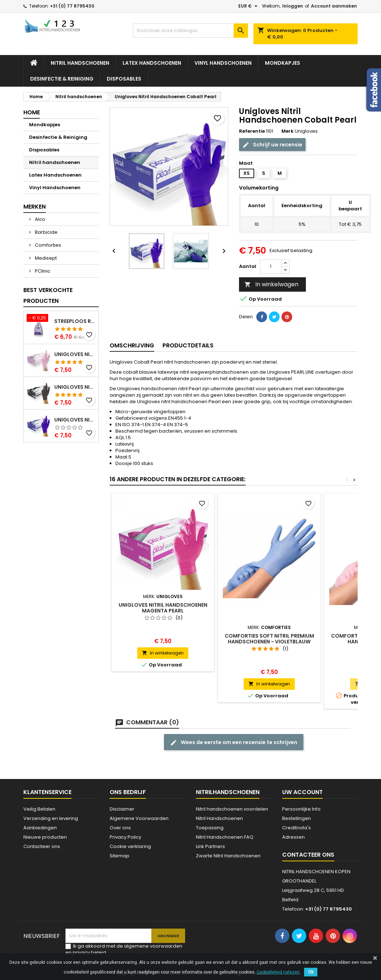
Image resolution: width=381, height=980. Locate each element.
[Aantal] (271, 266)
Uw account (302, 792)
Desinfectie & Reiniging (62, 79)
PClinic (42, 271)
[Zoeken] (190, 31)
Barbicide (46, 232)
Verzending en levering (51, 818)
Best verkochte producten (48, 295)
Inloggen (293, 6)
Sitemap (120, 856)
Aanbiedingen (40, 828)
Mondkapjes (283, 63)
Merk (288, 131)
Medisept (45, 258)
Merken (35, 207)
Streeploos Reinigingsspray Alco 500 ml (75, 321)
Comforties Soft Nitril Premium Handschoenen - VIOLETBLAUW (269, 639)
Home (32, 112)
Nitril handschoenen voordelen (232, 809)
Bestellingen (297, 818)
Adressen (293, 837)
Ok (311, 972)
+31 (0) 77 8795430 (72, 6)
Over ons (120, 828)
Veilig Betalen (39, 809)
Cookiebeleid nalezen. (279, 972)
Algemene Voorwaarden (139, 818)
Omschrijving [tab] (132, 345)
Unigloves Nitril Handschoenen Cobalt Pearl (75, 420)
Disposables (124, 79)
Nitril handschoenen (80, 63)
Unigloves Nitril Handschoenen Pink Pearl (75, 354)
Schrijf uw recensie (272, 145)
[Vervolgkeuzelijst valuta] (249, 6)
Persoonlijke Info (301, 809)
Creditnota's (297, 828)
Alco (40, 219)
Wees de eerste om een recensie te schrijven (234, 742)
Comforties (47, 245)
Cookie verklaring (130, 846)
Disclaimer (122, 809)
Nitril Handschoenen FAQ (225, 837)
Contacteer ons (42, 846)
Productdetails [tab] (188, 345)
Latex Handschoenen (152, 63)
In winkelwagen (271, 284)
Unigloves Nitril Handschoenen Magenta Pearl (163, 608)
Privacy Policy (125, 837)
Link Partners (210, 846)
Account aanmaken (334, 6)
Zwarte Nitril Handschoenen (228, 856)
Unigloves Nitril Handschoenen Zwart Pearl (75, 387)
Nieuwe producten (45, 837)
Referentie (252, 131)
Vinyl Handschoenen (223, 63)
